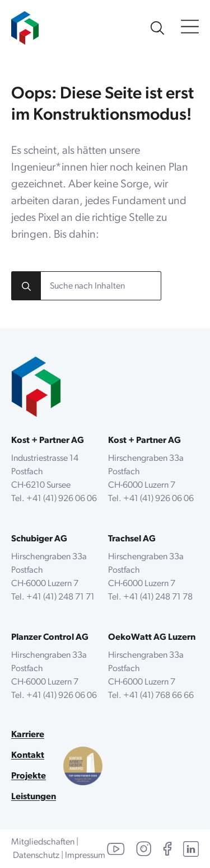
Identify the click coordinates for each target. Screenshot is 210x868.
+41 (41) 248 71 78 (158, 597)
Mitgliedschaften (43, 842)
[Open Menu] (190, 28)
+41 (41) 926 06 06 (62, 499)
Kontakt (28, 756)
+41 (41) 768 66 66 (158, 696)
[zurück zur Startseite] (36, 387)
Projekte (29, 776)
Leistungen (34, 797)
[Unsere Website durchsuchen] (157, 28)
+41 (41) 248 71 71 (60, 597)
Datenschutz (36, 856)
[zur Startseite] (25, 22)
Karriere (28, 735)
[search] (26, 286)
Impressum (85, 856)
